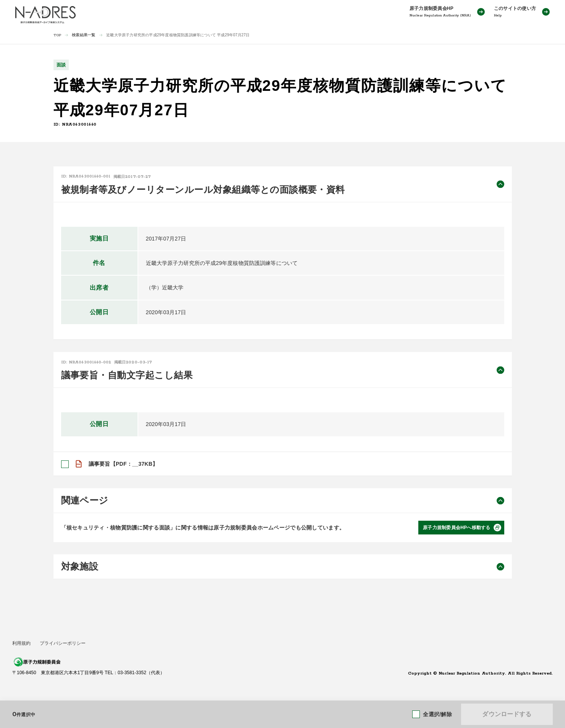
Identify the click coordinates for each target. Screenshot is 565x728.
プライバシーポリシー (63, 643)
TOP (57, 35)
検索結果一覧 (83, 35)
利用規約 (21, 643)
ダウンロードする (507, 714)
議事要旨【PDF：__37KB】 (123, 464)
